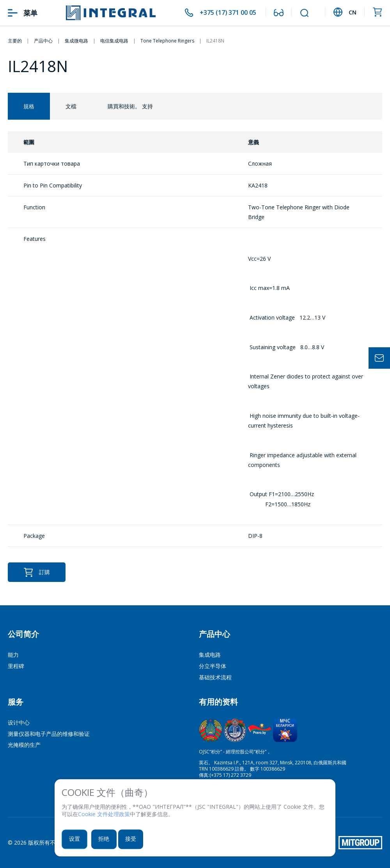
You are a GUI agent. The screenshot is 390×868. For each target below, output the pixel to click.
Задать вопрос (379, 358)
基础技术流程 (215, 677)
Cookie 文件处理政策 (104, 815)
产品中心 (214, 634)
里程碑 (16, 666)
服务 (16, 702)
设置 (75, 839)
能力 (13, 655)
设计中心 (19, 722)
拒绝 (106, 839)
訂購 (37, 572)
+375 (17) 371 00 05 (225, 13)
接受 (134, 839)
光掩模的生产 (24, 745)
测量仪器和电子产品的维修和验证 (49, 734)
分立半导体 (213, 666)
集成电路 (210, 655)
